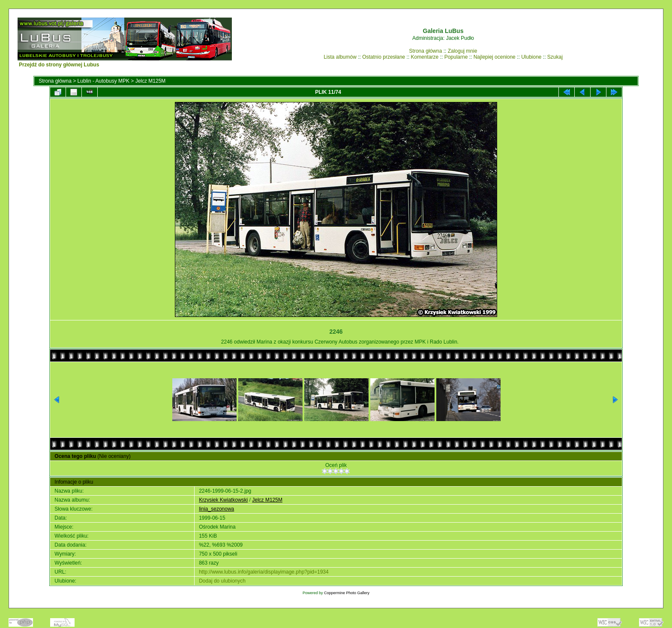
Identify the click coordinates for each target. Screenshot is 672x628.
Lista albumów (340, 57)
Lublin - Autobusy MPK (103, 81)
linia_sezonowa (216, 509)
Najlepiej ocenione (495, 57)
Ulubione (531, 57)
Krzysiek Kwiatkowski (223, 500)
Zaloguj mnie (463, 51)
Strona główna (426, 51)
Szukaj (555, 57)
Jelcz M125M (151, 81)
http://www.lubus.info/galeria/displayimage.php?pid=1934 (264, 572)
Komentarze (425, 57)
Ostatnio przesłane (384, 57)
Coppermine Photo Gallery (347, 593)
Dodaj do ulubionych (222, 581)
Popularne (456, 57)
